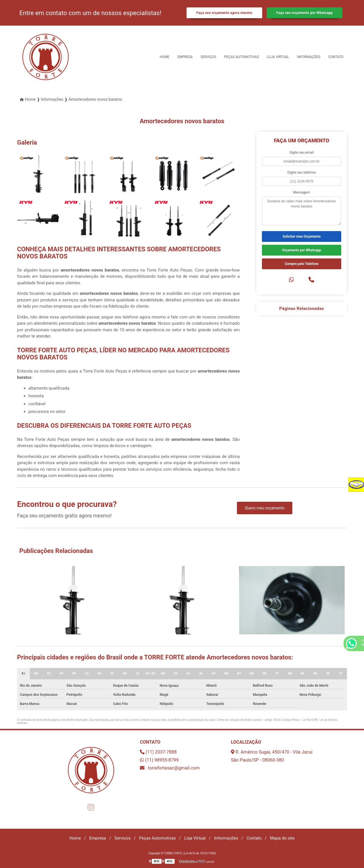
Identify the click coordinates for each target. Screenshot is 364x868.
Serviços (208, 57)
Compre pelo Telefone (302, 264)
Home (165, 57)
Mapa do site (282, 838)
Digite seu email (302, 153)
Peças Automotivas (241, 57)
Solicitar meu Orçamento (302, 236)
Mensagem (302, 192)
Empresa (185, 57)
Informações (309, 57)
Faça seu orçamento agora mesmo (224, 13)
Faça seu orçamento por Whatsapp (305, 13)
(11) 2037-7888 (158, 752)
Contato (336, 57)
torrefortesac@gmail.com (170, 768)
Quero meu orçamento (265, 508)
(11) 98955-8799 (159, 760)
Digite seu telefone (302, 172)
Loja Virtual (278, 57)
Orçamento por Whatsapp (302, 250)
